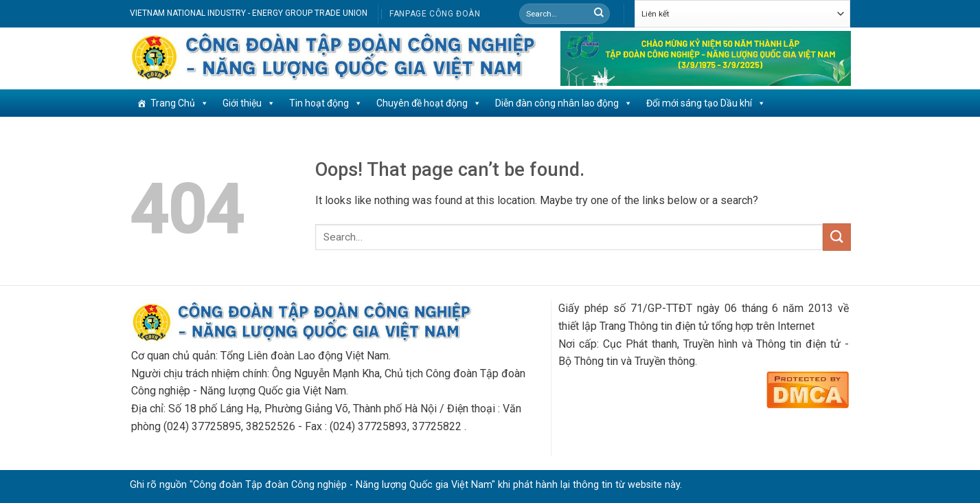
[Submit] (599, 14)
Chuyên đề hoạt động (429, 103)
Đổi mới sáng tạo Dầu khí (706, 103)
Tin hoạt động (326, 103)
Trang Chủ (180, 103)
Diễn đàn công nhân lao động (564, 103)
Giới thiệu (249, 103)
